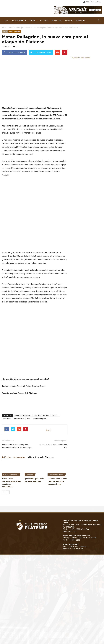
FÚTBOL (33, 20)
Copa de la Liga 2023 (41, 369)
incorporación (19, 373)
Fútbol (11, 28)
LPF (29, 373)
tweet (49, 384)
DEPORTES (44, 20)
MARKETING (57, 20)
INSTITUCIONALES (19, 20)
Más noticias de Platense (41, 411)
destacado (7, 373)
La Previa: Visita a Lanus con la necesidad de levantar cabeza (57, 436)
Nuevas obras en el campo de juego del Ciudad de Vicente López (17, 400)
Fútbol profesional (23, 28)
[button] (99, 20)
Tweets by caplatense (81, 58)
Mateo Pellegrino (39, 373)
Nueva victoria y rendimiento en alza (53, 400)
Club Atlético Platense (23, 369)
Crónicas (29, 429)
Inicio (4, 28)
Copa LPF (55, 369)
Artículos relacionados (13, 411)
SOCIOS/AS (80, 20)
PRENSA (69, 20)
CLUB (6, 20)
